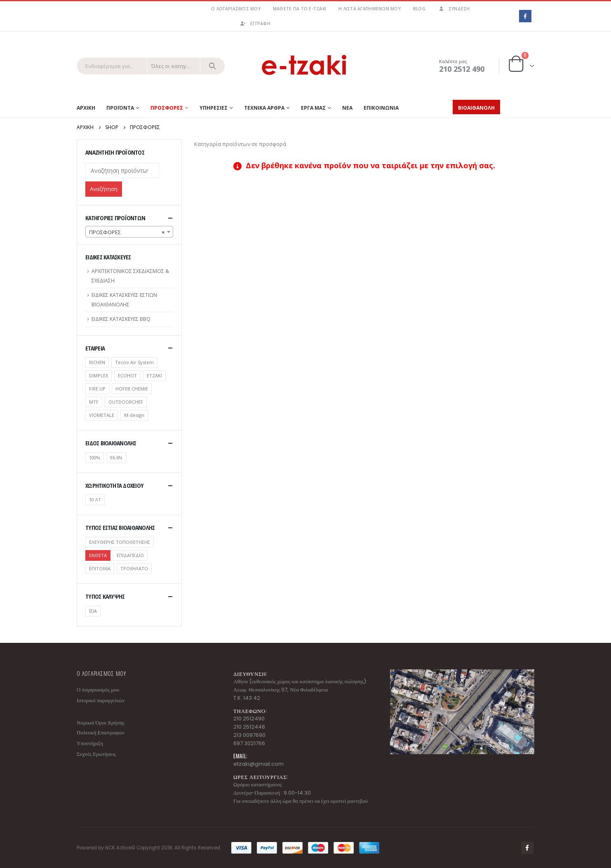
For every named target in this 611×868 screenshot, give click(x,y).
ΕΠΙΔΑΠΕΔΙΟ (130, 555)
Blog (419, 9)
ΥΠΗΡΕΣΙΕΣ (214, 108)
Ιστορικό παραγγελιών (101, 700)
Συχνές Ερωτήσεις (96, 754)
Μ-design (134, 415)
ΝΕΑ (347, 108)
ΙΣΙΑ (93, 611)
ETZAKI (154, 375)
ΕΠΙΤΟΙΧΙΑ (100, 568)
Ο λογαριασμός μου (236, 9)
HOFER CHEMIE (132, 389)
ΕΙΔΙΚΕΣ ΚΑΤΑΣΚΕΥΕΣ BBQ (121, 319)
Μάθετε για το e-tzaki (300, 9)
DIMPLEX (99, 375)
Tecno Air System (134, 362)
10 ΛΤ (95, 500)
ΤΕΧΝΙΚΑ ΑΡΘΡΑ (264, 108)
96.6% (116, 458)
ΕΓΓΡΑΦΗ (255, 24)
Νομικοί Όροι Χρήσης (101, 723)
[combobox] (129, 232)
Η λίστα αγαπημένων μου (370, 9)
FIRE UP (97, 389)
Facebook (527, 848)
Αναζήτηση (104, 189)
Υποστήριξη (90, 743)
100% (95, 458)
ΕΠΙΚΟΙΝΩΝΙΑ (381, 108)
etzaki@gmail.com (258, 764)
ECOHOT (127, 375)
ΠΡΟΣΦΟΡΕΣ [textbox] (127, 232)
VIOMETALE (102, 415)
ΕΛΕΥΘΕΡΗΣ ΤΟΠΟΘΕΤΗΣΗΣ (120, 542)
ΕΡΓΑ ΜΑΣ (313, 108)
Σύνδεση (454, 9)
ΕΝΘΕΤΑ (98, 555)
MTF (94, 402)
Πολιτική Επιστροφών (101, 733)
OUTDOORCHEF (126, 402)
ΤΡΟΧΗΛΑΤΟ (134, 568)
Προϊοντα (120, 108)
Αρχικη (86, 108)
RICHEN (97, 362)
